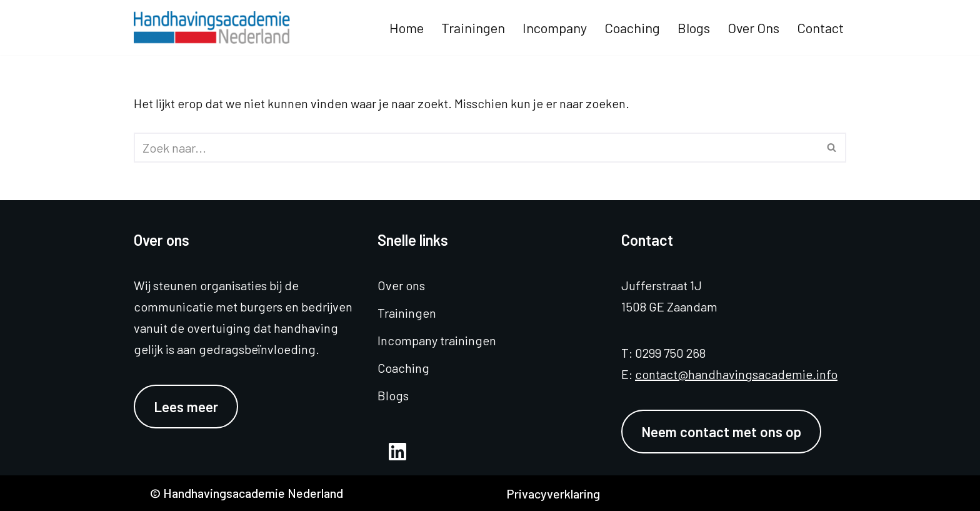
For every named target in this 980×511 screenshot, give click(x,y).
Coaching (632, 28)
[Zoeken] (476, 148)
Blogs (694, 28)
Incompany (555, 28)
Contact (820, 28)
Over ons (753, 28)
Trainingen (473, 28)
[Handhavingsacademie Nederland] (215, 28)
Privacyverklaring (553, 493)
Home (407, 28)
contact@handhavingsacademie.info (736, 374)
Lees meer (186, 407)
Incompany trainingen (437, 340)
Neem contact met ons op (721, 432)
